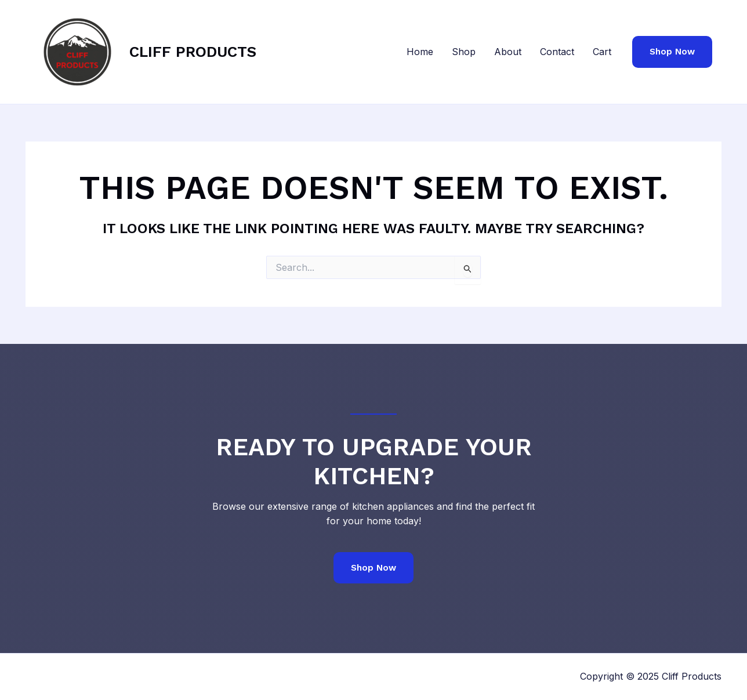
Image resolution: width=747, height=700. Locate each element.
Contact (557, 52)
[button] (672, 52)
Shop (464, 52)
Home (420, 52)
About (508, 52)
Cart (602, 52)
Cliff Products (193, 52)
